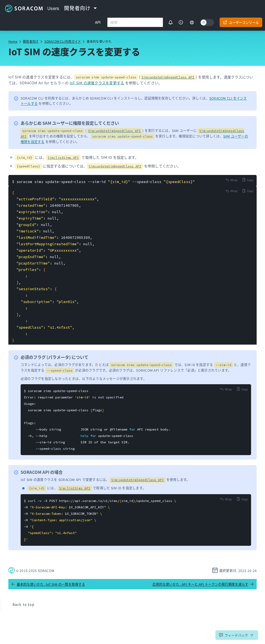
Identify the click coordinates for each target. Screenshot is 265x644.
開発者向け (31, 41)
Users (53, 8)
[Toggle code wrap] (231, 180)
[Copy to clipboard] (248, 180)
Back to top (23, 604)
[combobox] (135, 22)
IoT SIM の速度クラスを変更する (97, 83)
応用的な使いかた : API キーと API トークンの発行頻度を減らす (203, 584)
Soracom (24, 8)
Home (13, 41)
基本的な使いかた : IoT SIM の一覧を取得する (48, 584)
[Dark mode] (207, 22)
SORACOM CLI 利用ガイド (63, 41)
